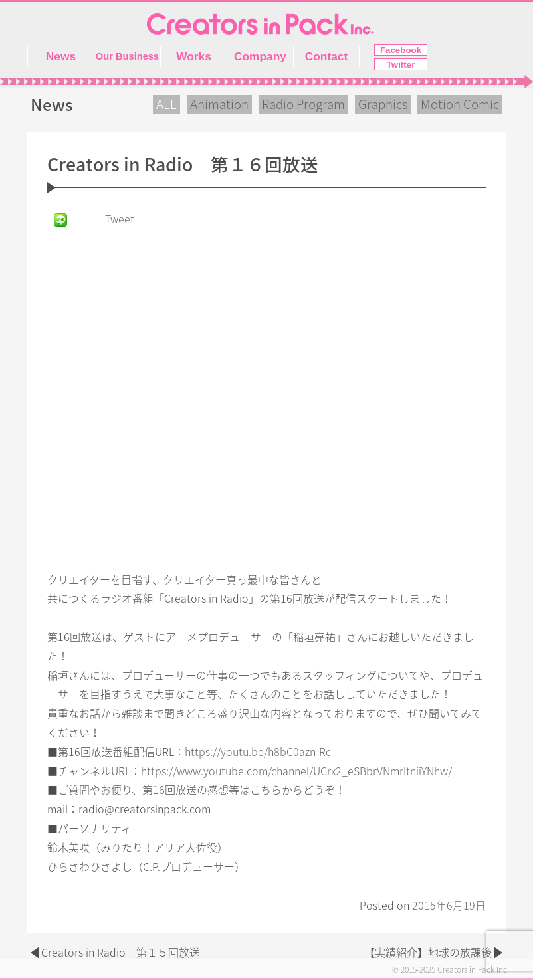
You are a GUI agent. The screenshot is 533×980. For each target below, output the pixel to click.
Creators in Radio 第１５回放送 (121, 953)
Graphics (383, 104)
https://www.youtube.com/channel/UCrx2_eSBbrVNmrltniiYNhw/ (296, 771)
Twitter (401, 65)
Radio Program (303, 104)
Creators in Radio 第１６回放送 (183, 165)
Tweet (120, 219)
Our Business (127, 56)
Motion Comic (460, 104)
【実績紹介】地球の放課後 (428, 953)
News (61, 56)
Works (194, 56)
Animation (219, 104)
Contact (327, 56)
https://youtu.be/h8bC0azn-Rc (258, 752)
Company (260, 56)
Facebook (401, 50)
